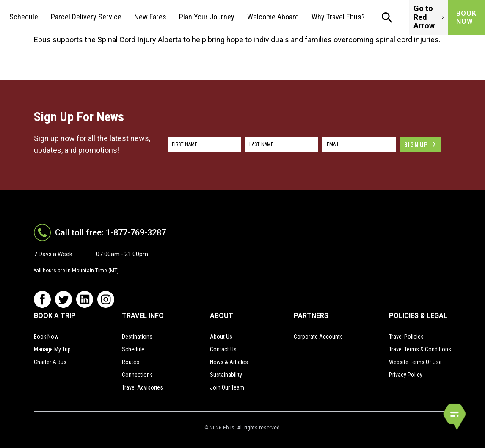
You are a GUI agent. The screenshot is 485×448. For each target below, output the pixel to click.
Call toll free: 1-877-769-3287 (110, 232)
